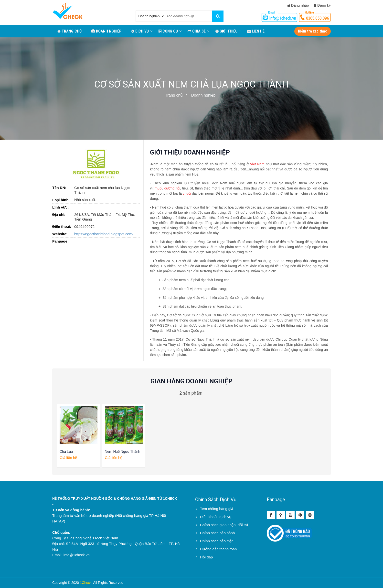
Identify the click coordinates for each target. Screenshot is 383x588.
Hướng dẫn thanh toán (218, 549)
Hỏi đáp (206, 557)
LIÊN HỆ (256, 31)
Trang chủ (174, 95)
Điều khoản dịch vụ (216, 517)
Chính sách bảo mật (216, 541)
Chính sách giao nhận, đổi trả (224, 525)
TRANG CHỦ (69, 31)
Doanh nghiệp (203, 95)
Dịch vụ (140, 31)
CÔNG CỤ (168, 31)
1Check (86, 583)
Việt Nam (257, 164)
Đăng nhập (298, 5)
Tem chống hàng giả (217, 509)
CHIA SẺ (197, 31)
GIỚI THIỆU (226, 31)
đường (169, 188)
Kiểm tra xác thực (313, 31)
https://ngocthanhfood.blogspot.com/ (104, 234)
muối (159, 188)
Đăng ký (322, 5)
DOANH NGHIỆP (106, 31)
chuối (187, 193)
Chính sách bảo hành (217, 533)
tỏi (178, 188)
